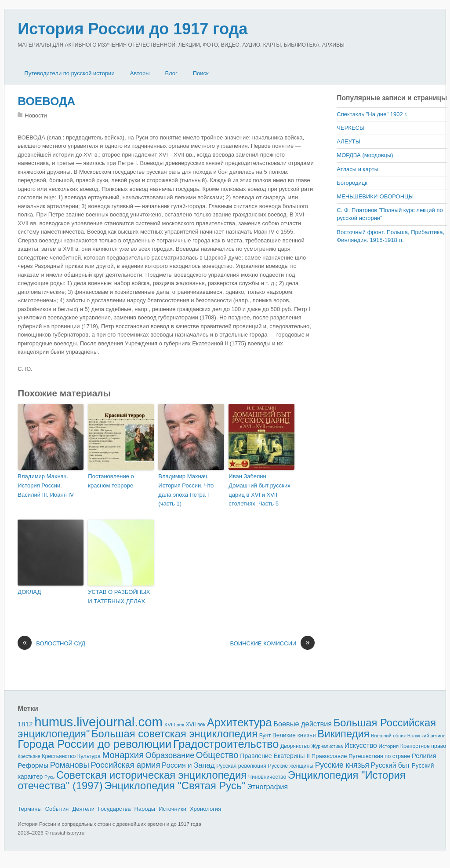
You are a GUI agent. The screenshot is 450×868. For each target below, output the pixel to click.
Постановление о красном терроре (111, 481)
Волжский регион (426, 736)
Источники (172, 809)
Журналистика (327, 746)
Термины (29, 809)
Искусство (361, 745)
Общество (217, 755)
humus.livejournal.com (98, 722)
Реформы (33, 765)
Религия (424, 756)
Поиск (201, 73)
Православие (329, 756)
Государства (114, 809)
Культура (89, 756)
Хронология (205, 809)
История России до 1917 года (132, 29)
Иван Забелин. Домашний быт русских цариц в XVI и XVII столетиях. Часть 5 (259, 490)
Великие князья (294, 735)
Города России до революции (94, 744)
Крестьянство (59, 756)
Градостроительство (226, 744)
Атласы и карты (357, 169)
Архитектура (240, 722)
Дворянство (295, 746)
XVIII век (174, 725)
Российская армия (126, 765)
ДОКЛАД (29, 592)
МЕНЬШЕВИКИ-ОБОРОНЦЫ (375, 196)
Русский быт (390, 765)
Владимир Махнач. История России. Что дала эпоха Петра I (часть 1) (186, 490)
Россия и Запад (188, 765)
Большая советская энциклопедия (174, 734)
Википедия (343, 734)
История (389, 746)
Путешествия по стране (379, 756)
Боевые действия (303, 724)
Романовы (70, 765)
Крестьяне (29, 756)
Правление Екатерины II (275, 756)
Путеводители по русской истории (69, 73)
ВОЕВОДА (46, 101)
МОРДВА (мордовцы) (365, 155)
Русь (49, 777)
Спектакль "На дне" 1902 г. (372, 114)
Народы (145, 809)
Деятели (83, 809)
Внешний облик (388, 736)
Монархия (123, 755)
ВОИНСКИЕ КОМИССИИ (272, 644)
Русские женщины (291, 766)
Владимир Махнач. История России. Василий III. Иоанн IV (46, 485)
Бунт (265, 736)
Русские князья (342, 765)
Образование (170, 755)
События (57, 809)
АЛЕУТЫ (348, 141)
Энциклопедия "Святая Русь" (175, 786)
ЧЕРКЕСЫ (350, 128)
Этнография (267, 787)
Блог (171, 73)
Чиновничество (267, 777)
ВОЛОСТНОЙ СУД (51, 644)
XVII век (196, 725)
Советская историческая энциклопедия (151, 775)
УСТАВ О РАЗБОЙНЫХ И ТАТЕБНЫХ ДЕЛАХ (119, 597)
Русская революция (241, 766)
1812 (25, 724)
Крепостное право (423, 746)
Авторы (140, 73)
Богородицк (352, 183)
